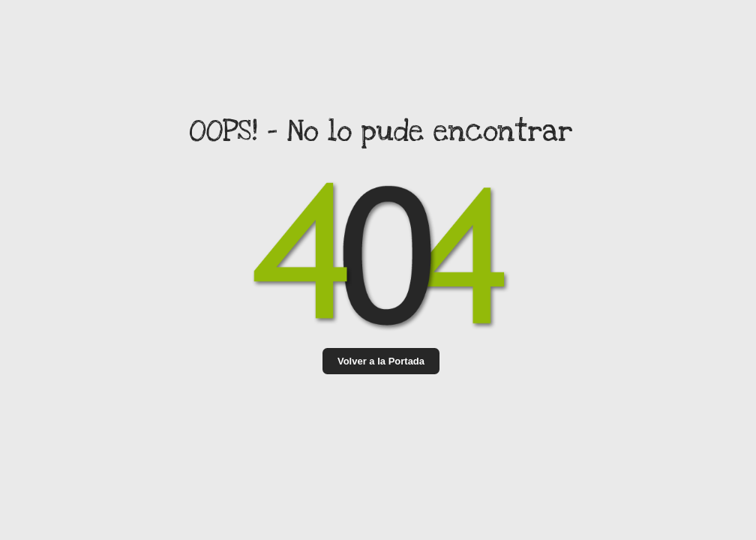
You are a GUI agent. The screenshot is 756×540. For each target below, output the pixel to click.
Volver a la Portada (381, 361)
